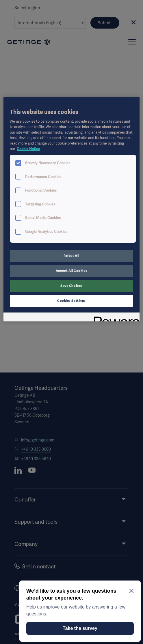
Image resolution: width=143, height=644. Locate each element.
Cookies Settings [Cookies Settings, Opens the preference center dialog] (71, 301)
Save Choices (71, 286)
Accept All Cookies (71, 271)
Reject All (71, 256)
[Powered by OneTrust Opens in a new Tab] (115, 318)
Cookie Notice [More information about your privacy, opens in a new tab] (28, 149)
